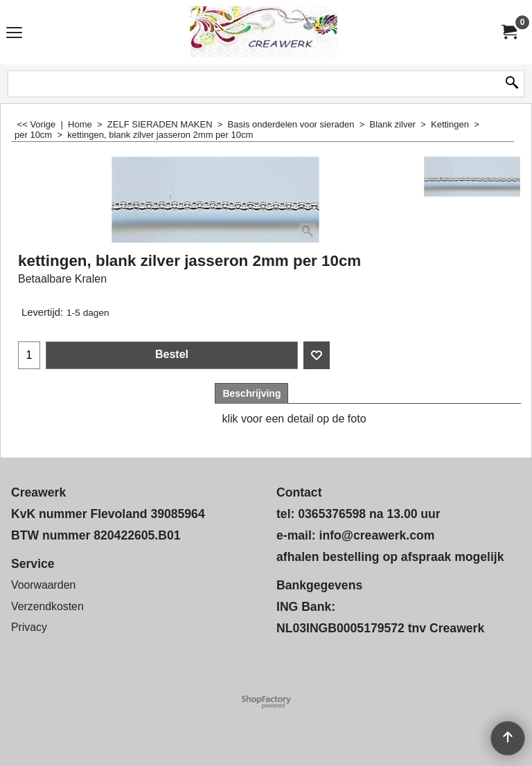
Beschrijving (251, 393)
